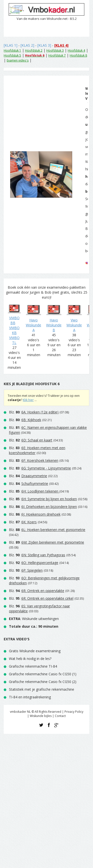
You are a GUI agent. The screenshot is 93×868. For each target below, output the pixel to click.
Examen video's (18, 60)
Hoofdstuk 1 (12, 50)
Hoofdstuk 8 (78, 55)
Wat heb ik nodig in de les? (30, 659)
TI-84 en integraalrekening (30, 697)
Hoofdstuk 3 (55, 50)
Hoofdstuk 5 (12, 55)
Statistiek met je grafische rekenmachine (42, 689)
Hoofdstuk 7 (57, 55)
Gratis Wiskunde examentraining (35, 651)
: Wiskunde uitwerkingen (34, 619)
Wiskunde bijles (41, 716)
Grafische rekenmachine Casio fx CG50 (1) (43, 674)
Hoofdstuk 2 (34, 50)
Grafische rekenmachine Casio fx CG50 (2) (43, 682)
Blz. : (34, 412)
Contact (60, 716)
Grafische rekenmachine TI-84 (33, 666)
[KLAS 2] (27, 45)
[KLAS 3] (44, 45)
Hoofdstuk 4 (76, 50)
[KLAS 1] (11, 45)
